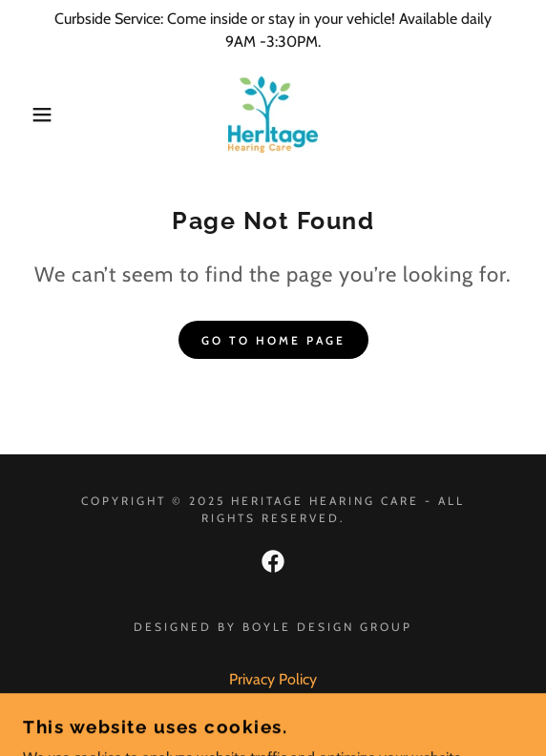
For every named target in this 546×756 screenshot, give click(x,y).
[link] (273, 115)
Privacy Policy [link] (273, 679)
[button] (38, 115)
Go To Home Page (273, 340)
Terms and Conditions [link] (273, 705)
